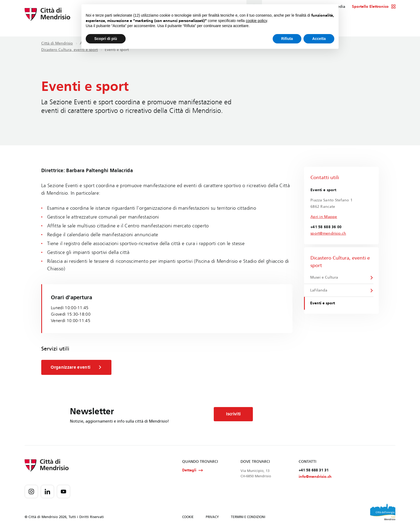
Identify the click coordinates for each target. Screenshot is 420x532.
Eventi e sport (323, 304)
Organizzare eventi (78, 367)
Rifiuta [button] (287, 39)
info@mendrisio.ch (315, 478)
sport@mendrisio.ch (328, 233)
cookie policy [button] (256, 21)
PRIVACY (212, 518)
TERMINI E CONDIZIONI (248, 518)
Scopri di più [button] (106, 39)
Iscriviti (236, 414)
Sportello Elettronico (374, 7)
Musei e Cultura (325, 278)
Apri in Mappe (324, 217)
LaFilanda (319, 291)
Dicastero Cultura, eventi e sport (70, 50)
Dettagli (192, 471)
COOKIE (188, 518)
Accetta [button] (319, 39)
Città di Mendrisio (57, 43)
